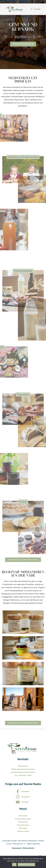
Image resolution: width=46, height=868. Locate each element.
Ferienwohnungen (23, 819)
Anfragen (23, 828)
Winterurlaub (23, 831)
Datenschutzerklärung (26, 865)
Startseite (23, 816)
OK (14, 865)
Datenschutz (29, 848)
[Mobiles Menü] (35, 9)
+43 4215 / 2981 (25, 775)
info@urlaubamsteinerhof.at (23, 772)
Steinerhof (23, 822)
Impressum (17, 848)
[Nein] (43, 862)
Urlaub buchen (23, 825)
